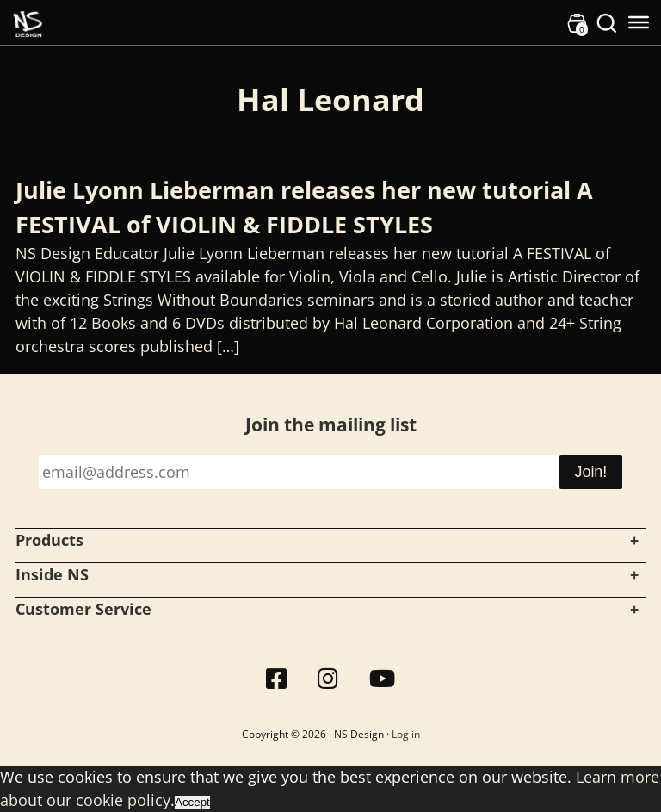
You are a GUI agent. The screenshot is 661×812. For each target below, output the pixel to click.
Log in (406, 734)
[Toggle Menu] (639, 22)
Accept (192, 802)
